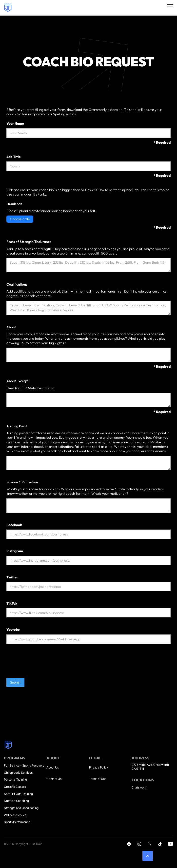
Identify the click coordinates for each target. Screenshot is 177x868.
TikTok (12, 603)
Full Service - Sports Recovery (24, 765)
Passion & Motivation (22, 482)
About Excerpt (17, 381)
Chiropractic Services (18, 773)
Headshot (14, 204)
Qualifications (17, 284)
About (11, 327)
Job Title (14, 157)
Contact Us (54, 779)
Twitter (12, 577)
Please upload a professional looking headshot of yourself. (51, 211)
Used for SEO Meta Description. (31, 388)
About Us (52, 767)
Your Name (15, 123)
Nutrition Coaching (16, 801)
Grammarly (98, 110)
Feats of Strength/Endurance (29, 242)
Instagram (15, 551)
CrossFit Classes (15, 787)
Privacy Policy (99, 767)
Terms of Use (98, 779)
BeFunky (40, 194)
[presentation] (44, 663)
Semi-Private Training (18, 794)
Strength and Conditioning (21, 808)
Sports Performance (17, 822)
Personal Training (15, 779)
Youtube (13, 630)
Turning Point (17, 426)
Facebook (14, 525)
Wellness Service (15, 815)
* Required (162, 142)
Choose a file (20, 219)
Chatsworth (139, 787)
